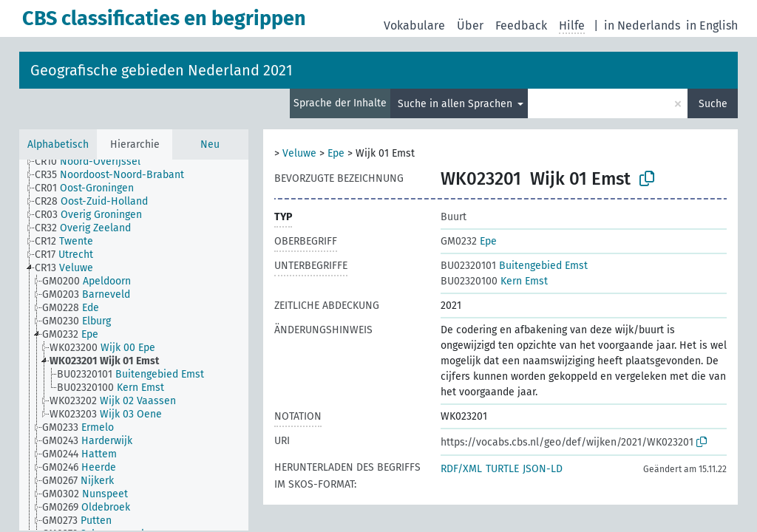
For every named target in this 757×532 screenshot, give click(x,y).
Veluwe (299, 153)
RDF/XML (461, 469)
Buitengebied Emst (514, 266)
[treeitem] (94, 162)
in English (712, 25)
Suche (713, 104)
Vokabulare (414, 25)
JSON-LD (543, 469)
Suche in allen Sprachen (456, 104)
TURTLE (502, 469)
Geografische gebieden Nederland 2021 (162, 70)
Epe (336, 153)
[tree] (134, 345)
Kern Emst (494, 281)
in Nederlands (642, 25)
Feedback (521, 25)
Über (470, 25)
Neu (210, 144)
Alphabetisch (58, 144)
